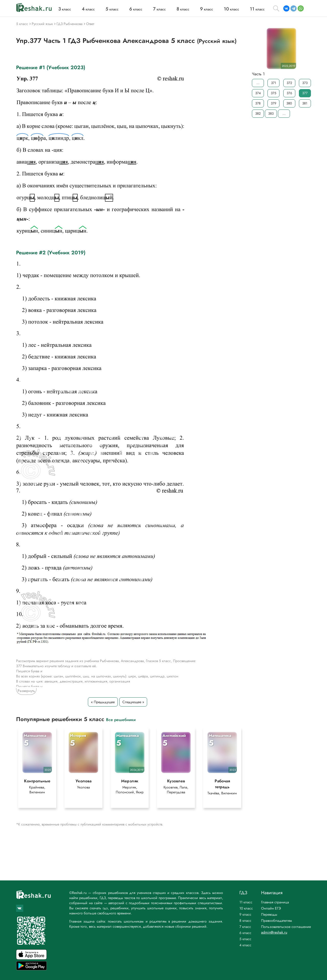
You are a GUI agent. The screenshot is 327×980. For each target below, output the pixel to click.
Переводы (269, 914)
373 (305, 83)
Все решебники (121, 719)
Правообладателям (277, 921)
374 (258, 93)
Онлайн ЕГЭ (271, 908)
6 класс (245, 933)
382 (258, 113)
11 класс (246, 902)
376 (289, 93)
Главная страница (275, 902)
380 (289, 103)
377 (305, 93)
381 (305, 103)
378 (258, 103)
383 (271, 113)
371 (274, 83)
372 (289, 83)
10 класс (246, 908)
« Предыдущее (103, 702)
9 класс (245, 914)
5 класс (245, 939)
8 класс (245, 921)
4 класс (245, 945)
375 (273, 93)
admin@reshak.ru (274, 932)
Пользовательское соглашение (286, 927)
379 (273, 103)
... (258, 83)
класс (65, 9)
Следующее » (133, 702)
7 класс (245, 927)
